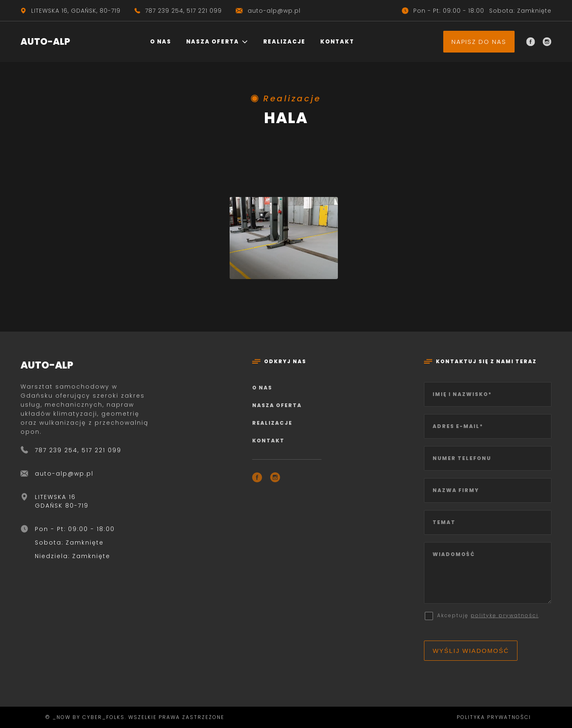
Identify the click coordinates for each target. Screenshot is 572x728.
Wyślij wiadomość (471, 651)
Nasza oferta (213, 42)
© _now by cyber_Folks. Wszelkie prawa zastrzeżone (133, 717)
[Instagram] (547, 42)
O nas (161, 42)
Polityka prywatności (494, 717)
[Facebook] (531, 42)
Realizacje (284, 42)
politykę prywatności (505, 615)
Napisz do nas (479, 42)
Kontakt (337, 42)
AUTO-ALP (45, 42)
